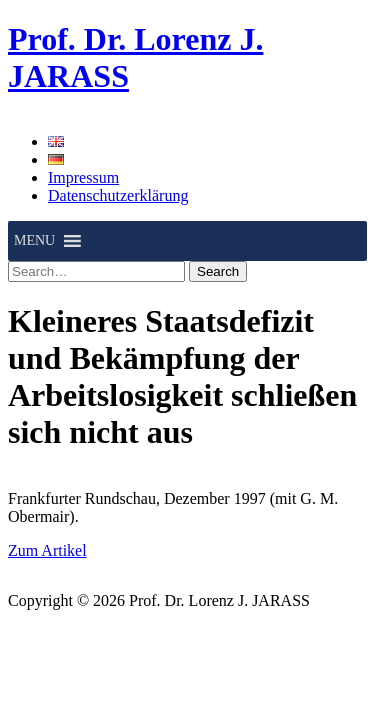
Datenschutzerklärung (118, 195)
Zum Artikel (47, 550)
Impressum (83, 177)
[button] (34, 241)
